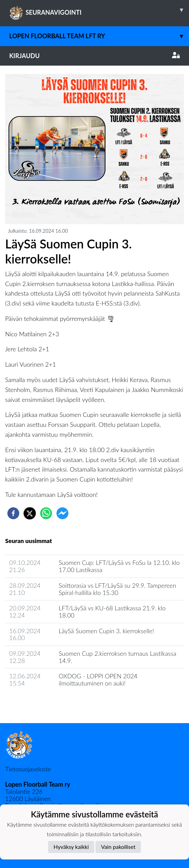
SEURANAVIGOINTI (99, 10)
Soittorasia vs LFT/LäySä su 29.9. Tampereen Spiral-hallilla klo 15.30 (117, 589)
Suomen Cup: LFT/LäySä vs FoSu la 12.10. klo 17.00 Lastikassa (119, 566)
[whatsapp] (46, 513)
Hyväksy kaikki (71, 847)
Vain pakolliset (118, 847)
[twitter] (30, 513)
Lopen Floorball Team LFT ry (99, 36)
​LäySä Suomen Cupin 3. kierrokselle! (106, 631)
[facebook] (13, 513)
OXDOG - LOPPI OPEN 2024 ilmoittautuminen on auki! (98, 680)
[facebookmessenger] (62, 513)
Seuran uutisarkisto (35, 703)
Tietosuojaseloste (28, 769)
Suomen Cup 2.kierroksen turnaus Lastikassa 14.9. (118, 657)
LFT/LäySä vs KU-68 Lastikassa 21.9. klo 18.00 (112, 612)
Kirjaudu (94, 56)
